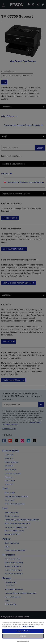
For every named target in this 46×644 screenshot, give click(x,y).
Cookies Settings (23, 641)
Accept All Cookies (23, 631)
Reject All (23, 636)
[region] (23, 631)
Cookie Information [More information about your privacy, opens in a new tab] (28, 626)
